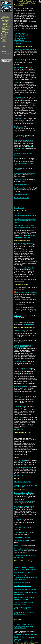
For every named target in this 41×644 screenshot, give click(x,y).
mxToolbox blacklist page (22, 537)
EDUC (16, 303)
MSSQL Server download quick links (26, 485)
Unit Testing (18, 43)
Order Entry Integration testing (24, 641)
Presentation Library (29, 324)
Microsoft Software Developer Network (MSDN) (23, 346)
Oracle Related (19, 37)
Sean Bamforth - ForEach (22, 573)
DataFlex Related (20, 33)
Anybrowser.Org (19, 519)
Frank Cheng (18, 119)
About (4, 36)
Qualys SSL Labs (20, 528)
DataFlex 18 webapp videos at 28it (25, 556)
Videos (4, 41)
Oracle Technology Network (23, 467)
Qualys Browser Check (21, 532)
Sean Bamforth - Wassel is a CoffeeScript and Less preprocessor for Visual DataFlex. (25, 578)
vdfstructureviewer (20, 180)
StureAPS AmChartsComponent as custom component (25, 603)
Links (4, 31)
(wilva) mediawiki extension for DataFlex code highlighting (24, 608)
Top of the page (19, 208)
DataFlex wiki (18, 97)
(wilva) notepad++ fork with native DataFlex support (25, 613)
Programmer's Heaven (21, 386)
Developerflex (18, 135)
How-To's (5, 22)
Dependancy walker (20, 406)
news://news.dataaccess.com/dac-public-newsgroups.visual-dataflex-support (25, 221)
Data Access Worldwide (22, 49)
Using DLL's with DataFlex (22, 368)
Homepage (5, 17)
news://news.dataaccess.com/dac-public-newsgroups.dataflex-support (25, 215)
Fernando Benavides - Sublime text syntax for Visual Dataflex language (25, 569)
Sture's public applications (22, 163)
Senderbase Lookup (20, 541)
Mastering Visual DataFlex (26, 243)
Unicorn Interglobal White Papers (25, 173)
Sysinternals (18, 396)
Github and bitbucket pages (23, 42)
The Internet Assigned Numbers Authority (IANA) (24, 494)
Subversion (5, 20)
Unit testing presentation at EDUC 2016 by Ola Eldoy (25, 627)
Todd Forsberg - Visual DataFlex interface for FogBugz (24, 598)
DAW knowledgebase (21, 59)
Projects (5, 34)
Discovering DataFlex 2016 (26, 268)
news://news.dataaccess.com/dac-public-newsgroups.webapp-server (25, 226)
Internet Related (19, 40)
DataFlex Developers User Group (26, 293)
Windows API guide (20, 362)
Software (5, 25)
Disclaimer (5, 32)
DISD (16, 308)
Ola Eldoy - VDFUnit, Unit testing (24, 624)
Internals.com (18, 418)
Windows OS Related (21, 35)
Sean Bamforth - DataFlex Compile (25, 589)
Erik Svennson (19, 127)
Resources (6, 29)
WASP (16, 158)
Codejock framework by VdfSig (24, 140)
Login (3, 47)
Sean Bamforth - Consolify (22, 586)
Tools (4, 28)
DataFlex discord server (22, 185)
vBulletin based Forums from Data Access (24, 236)
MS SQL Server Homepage (23, 482)
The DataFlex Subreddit (22, 198)
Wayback (5, 38)
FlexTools (17, 168)
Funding (5, 39)
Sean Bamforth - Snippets (22, 583)
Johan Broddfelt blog (21, 195)
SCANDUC (18, 316)
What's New (6, 19)
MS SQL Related (19, 38)
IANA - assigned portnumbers (23, 501)
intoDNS (17, 546)
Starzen (17, 82)
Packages (5, 23)
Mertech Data (18, 68)
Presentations (6, 26)
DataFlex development (21, 188)
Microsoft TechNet (20, 330)
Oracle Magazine (19, 461)
